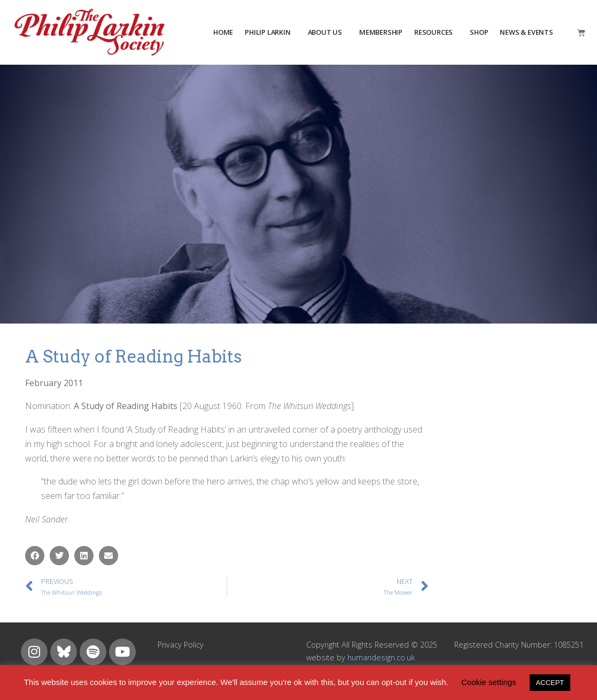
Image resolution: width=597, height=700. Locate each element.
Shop (479, 32)
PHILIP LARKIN (268, 32)
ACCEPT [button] (550, 683)
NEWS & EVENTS (526, 32)
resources (433, 32)
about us (325, 32)
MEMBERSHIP (381, 32)
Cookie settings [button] (489, 682)
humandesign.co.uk (381, 657)
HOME (223, 32)
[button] (35, 556)
